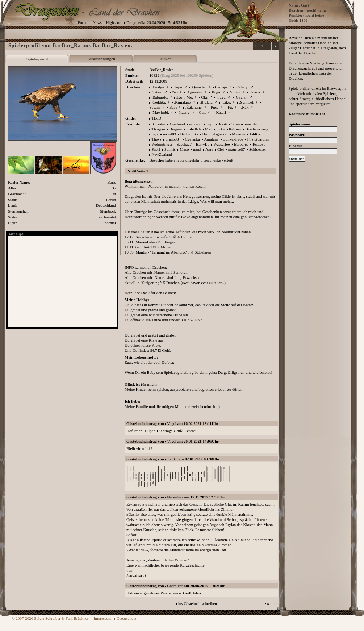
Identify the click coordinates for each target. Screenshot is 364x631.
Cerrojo (221, 87)
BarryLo (203, 144)
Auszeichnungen (101, 59)
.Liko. (226, 102)
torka (220, 129)
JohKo (255, 134)
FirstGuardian (258, 139)
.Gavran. (242, 97)
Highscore (114, 22)
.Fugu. (221, 97)
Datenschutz (126, 618)
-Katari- (221, 112)
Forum (83, 22)
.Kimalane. (183, 102)
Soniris (170, 149)
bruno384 (173, 139)
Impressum (103, 618)
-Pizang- (184, 112)
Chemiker (175, 586)
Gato (203, 112)
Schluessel (258, 149)
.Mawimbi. (160, 112)
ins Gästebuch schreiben (198, 603)
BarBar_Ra (189, 134)
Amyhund (177, 124)
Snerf (156, 149)
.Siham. (235, 92)
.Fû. (230, 107)
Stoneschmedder (245, 124)
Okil (205, 97)
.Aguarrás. (194, 92)
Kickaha (158, 124)
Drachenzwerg (257, 129)
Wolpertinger (162, 144)
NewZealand (162, 154)
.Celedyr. (242, 87)
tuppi (197, 149)
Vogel (171, 423)
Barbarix (241, 144)
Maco (184, 149)
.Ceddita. (159, 102)
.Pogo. (216, 92)
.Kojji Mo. (185, 97)
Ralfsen (235, 129)
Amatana (212, 139)
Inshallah (193, 129)
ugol (155, 134)
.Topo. (178, 87)
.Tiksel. (157, 92)
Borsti (223, 124)
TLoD (156, 118)
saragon (195, 124)
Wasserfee (221, 144)
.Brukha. (206, 102)
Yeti (175, 92)
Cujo (210, 124)
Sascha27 (184, 144)
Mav (209, 129)
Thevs (156, 139)
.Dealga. (158, 87)
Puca (215, 107)
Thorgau (158, 129)
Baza (173, 107)
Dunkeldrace (233, 139)
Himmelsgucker (215, 134)
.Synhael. (247, 102)
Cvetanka (192, 139)
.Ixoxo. (255, 92)
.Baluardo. (160, 97)
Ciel (221, 149)
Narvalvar (175, 497)
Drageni (175, 129)
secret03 (169, 134)
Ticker (165, 59)
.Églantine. (194, 107)
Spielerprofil (37, 59)
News (97, 22)
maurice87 (237, 149)
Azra (209, 149)
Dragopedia (136, 22)
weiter (272, 603)
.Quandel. (199, 87)
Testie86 (259, 144)
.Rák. (245, 107)
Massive (239, 134)
